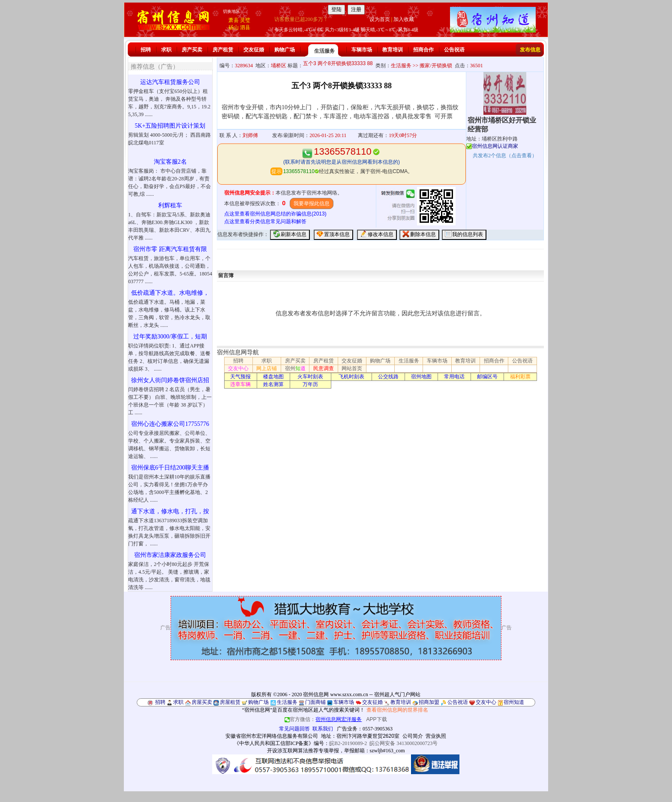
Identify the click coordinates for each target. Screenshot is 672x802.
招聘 (146, 50)
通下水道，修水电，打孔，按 (170, 511)
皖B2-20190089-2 (348, 743)
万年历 (310, 384)
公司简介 (413, 736)
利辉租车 (170, 205)
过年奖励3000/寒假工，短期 (170, 337)
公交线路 (388, 377)
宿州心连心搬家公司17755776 (170, 424)
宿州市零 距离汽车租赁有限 (170, 249)
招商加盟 (429, 702)
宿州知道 (514, 702)
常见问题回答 (294, 729)
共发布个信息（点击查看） (505, 156)
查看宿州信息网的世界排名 (397, 710)
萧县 (234, 20)
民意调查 (324, 368)
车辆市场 (362, 50)
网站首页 (352, 368)
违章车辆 (240, 384)
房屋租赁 (230, 702)
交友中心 (238, 368)
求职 (166, 50)
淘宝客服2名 (170, 162)
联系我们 (323, 729)
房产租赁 (223, 50)
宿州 (295, 368)
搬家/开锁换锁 (436, 66)
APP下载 (377, 719)
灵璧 (245, 20)
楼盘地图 (273, 377)
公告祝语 (454, 50)
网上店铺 (267, 368)
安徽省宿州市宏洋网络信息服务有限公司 (272, 736)
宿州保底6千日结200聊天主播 (170, 468)
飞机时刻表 (351, 377)
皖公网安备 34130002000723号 (403, 743)
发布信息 (530, 50)
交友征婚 (254, 50)
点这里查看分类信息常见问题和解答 (265, 221)
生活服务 (324, 51)
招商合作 (423, 50)
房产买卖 (192, 50)
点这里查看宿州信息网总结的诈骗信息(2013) (275, 214)
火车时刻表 (310, 377)
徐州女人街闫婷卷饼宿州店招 (170, 380)
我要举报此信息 (312, 203)
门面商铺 (315, 702)
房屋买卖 (202, 702)
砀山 (234, 27)
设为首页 (380, 19)
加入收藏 (404, 19)
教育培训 (393, 50)
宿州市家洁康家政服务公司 (170, 555)
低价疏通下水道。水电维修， (170, 293)
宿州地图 (421, 377)
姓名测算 (273, 384)
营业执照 (436, 736)
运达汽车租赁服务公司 (170, 82)
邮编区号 (487, 377)
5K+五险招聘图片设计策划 (170, 126)
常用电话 (454, 377)
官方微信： (324, 719)
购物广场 (285, 50)
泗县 (245, 27)
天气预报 (240, 377)
